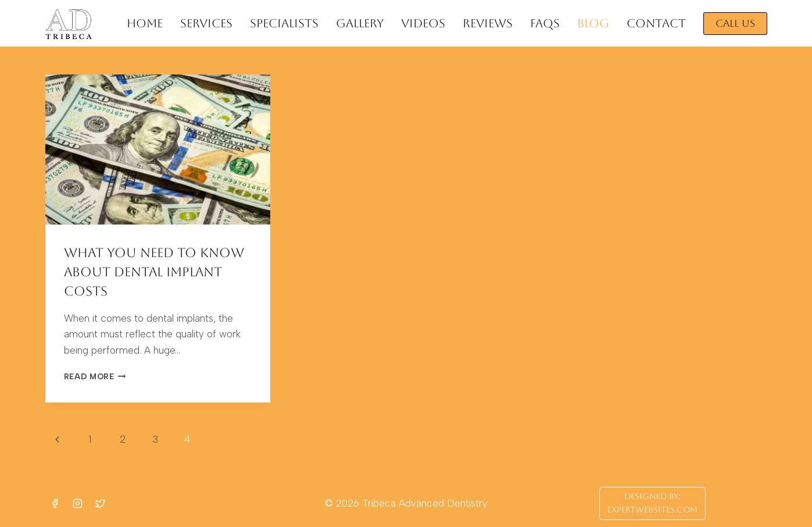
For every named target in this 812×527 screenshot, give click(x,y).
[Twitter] (101, 503)
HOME (145, 23)
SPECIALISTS (284, 23)
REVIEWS (488, 23)
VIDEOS (423, 23)
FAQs (545, 23)
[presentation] (158, 149)
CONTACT (656, 23)
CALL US (735, 23)
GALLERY (360, 23)
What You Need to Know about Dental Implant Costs (154, 272)
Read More (95, 376)
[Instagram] (78, 503)
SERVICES (206, 23)
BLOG (593, 23)
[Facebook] (55, 503)
